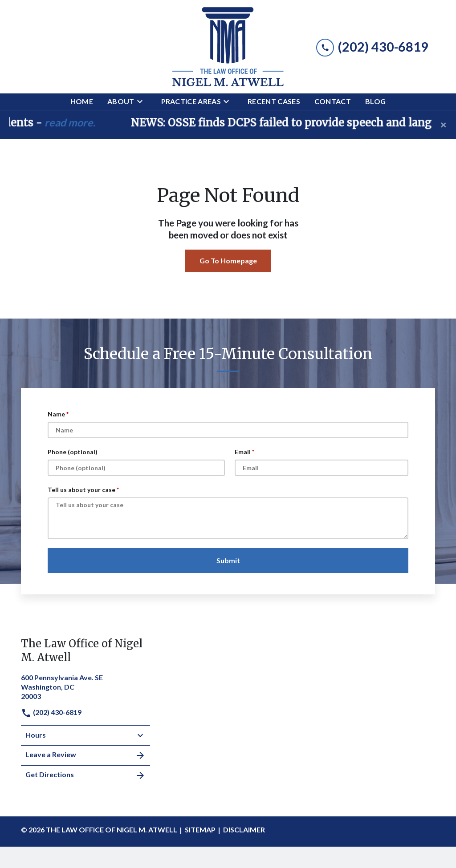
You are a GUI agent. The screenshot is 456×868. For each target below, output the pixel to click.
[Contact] (333, 102)
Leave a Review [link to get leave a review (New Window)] (85, 755)
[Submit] (228, 561)
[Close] (444, 124)
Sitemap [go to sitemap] (200, 830)
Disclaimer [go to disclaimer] (244, 830)
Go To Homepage (228, 260)
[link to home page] (228, 47)
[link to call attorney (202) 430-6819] (372, 46)
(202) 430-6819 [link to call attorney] (51, 712)
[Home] (82, 102)
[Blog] (375, 102)
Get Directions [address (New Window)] (85, 775)
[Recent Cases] (274, 102)
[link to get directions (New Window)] (85, 686)
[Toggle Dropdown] (142, 101)
